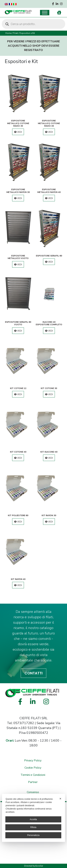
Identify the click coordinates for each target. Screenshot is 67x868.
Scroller (39, 866)
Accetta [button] (33, 819)
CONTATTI (33, 673)
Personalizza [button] (33, 835)
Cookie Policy (33, 768)
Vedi (18, 132)
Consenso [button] (33, 792)
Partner (33, 782)
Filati (16, 33)
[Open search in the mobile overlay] (33, 24)
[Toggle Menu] (45, 13)
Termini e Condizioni (33, 775)
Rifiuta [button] (33, 827)
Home (8, 33)
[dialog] (33, 818)
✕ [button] (60, 799)
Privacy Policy (33, 760)
